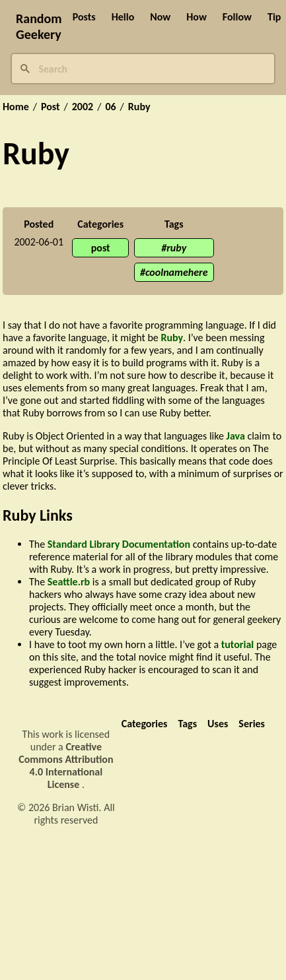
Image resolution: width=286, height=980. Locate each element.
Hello (123, 17)
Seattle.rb (69, 582)
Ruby (139, 107)
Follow (237, 17)
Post (51, 107)
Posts (84, 17)
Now (160, 17)
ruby (176, 248)
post (101, 248)
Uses (218, 724)
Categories (145, 724)
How (197, 17)
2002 (83, 107)
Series (252, 724)
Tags (187, 724)
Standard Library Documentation (119, 544)
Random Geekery (39, 26)
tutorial (238, 644)
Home (16, 107)
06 (110, 107)
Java (236, 436)
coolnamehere (177, 272)
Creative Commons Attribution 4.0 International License (66, 766)
